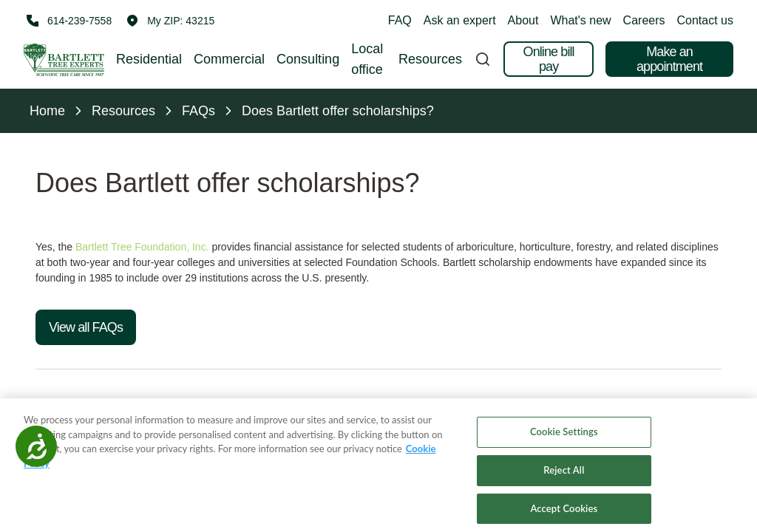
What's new (580, 20)
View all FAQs (86, 327)
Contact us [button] (705, 20)
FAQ (400, 20)
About (523, 20)
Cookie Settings (564, 442)
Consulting (308, 59)
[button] (170, 21)
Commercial (229, 59)
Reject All (564, 480)
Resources (430, 59)
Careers (644, 20)
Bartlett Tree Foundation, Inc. (142, 247)
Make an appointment (669, 59)
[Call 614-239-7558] (68, 21)
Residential (149, 59)
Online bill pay (549, 59)
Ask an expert (460, 20)
